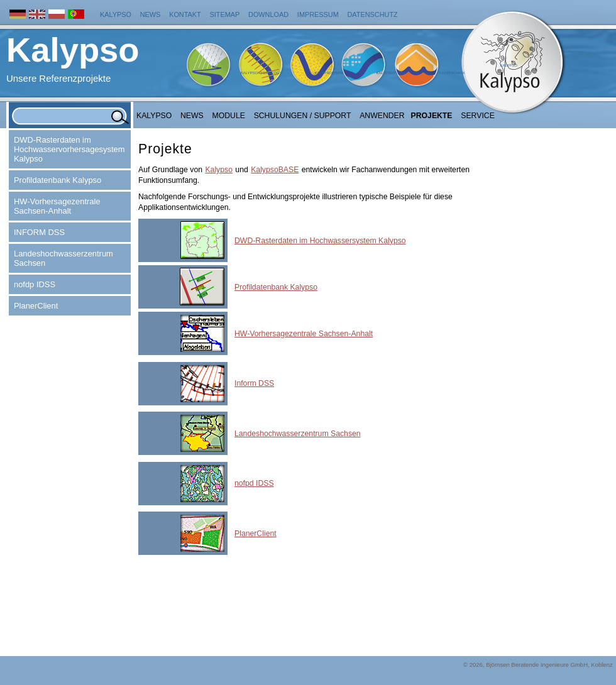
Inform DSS (254, 383)
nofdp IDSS (35, 284)
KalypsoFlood (391, 73)
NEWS (192, 116)
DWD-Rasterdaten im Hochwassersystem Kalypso (320, 241)
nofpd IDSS (254, 483)
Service (478, 116)
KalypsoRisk (452, 73)
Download (268, 14)
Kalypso (116, 14)
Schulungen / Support (303, 116)
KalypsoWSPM (329, 73)
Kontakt (185, 14)
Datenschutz (373, 14)
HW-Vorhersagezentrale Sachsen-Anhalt (57, 206)
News (151, 14)
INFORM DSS (39, 232)
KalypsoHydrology (261, 73)
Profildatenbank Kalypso (58, 180)
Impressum (318, 14)
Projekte (432, 116)
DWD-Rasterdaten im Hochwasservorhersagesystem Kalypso (69, 149)
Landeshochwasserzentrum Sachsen (63, 258)
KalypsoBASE (275, 170)
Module (229, 116)
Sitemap (225, 14)
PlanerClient (36, 306)
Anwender (382, 116)
